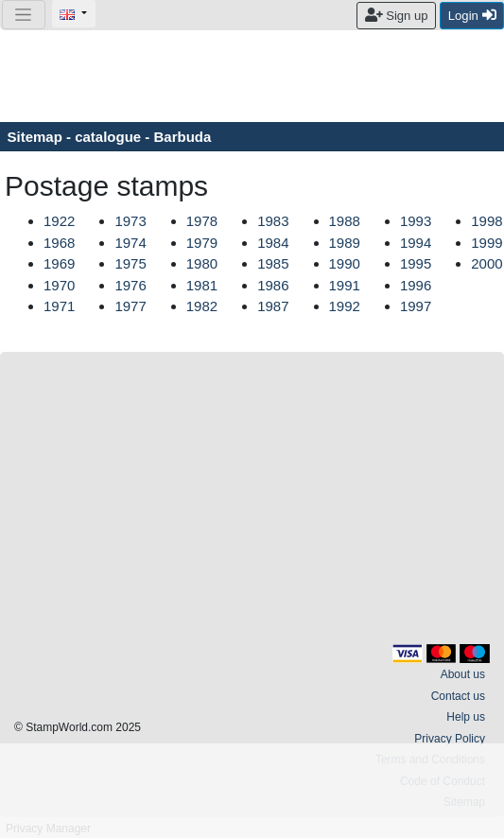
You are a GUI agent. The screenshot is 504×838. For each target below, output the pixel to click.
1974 (130, 243)
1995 (416, 263)
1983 (273, 221)
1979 (202, 243)
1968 (59, 243)
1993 (416, 221)
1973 (130, 221)
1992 (345, 306)
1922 (59, 221)
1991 (345, 285)
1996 (416, 285)
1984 (273, 243)
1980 (202, 263)
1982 (202, 306)
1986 (273, 285)
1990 (345, 263)
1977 (130, 306)
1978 (202, 221)
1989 (345, 243)
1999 (487, 243)
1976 (130, 285)
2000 (487, 263)
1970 (59, 285)
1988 (345, 221)
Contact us (458, 696)
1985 (273, 263)
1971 (59, 306)
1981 (202, 285)
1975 (130, 263)
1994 (416, 243)
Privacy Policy (450, 739)
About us (463, 674)
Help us (466, 717)
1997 (416, 306)
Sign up (397, 15)
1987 (273, 306)
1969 (59, 263)
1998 (487, 221)
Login (472, 15)
